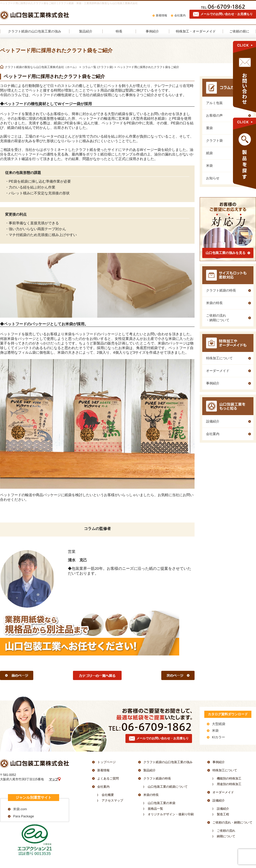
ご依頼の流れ (226, 831)
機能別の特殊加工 (229, 778)
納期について (226, 836)
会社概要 (108, 795)
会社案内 (180, 15)
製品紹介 (150, 770)
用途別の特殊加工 (229, 784)
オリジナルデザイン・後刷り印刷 (171, 814)
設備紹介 (219, 800)
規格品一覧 (155, 809)
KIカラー (218, 737)
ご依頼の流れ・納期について (232, 822)
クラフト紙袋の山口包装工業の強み (168, 762)
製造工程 (223, 814)
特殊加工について (225, 770)
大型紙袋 (219, 724)
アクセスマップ (112, 800)
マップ (54, 779)
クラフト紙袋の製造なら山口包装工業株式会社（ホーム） (41, 67)
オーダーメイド (223, 792)
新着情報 (162, 15)
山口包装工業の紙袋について (168, 787)
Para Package (24, 816)
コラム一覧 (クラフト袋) (98, 67)
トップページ (106, 762)
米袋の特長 (151, 795)
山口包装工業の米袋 (162, 803)
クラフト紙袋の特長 (157, 778)
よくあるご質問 (108, 778)
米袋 (215, 731)
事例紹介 (219, 762)
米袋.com (20, 809)
